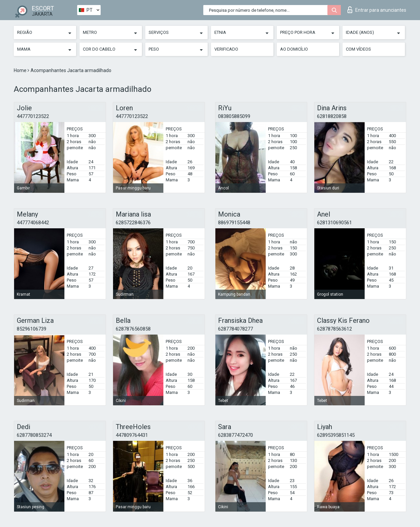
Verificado (226, 49)
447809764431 (132, 435)
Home (21, 70)
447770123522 (33, 116)
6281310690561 (334, 223)
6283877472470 (235, 435)
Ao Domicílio (294, 49)
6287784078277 (235, 329)
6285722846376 (133, 223)
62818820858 (332, 116)
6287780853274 (34, 435)
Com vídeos (358, 49)
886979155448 (234, 223)
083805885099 (234, 116)
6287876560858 (133, 329)
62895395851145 (336, 435)
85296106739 (32, 329)
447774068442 (33, 223)
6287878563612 (334, 329)
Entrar (377, 10)
